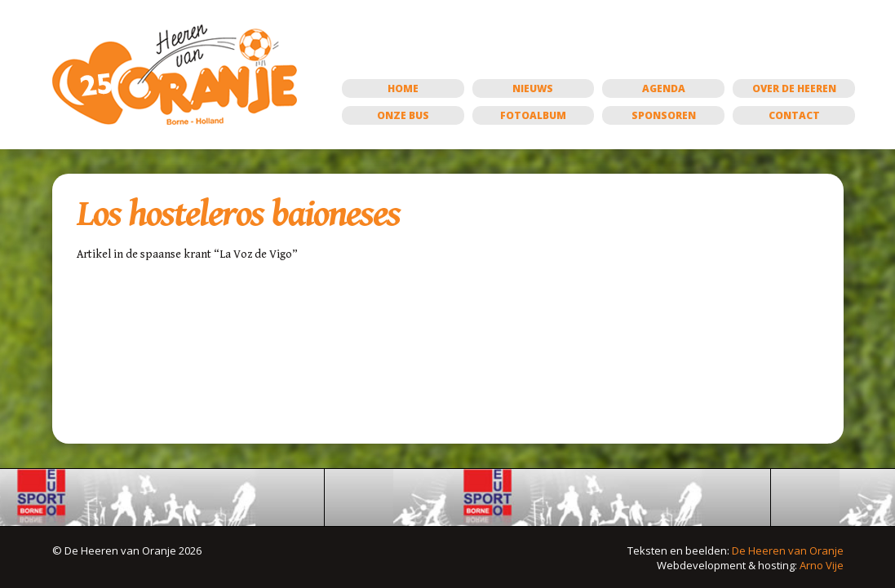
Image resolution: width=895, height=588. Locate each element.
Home (403, 88)
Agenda (664, 88)
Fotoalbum (533, 115)
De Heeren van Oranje (788, 550)
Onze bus (403, 115)
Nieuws (533, 88)
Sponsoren (664, 115)
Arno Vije (822, 565)
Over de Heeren (794, 88)
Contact (794, 115)
